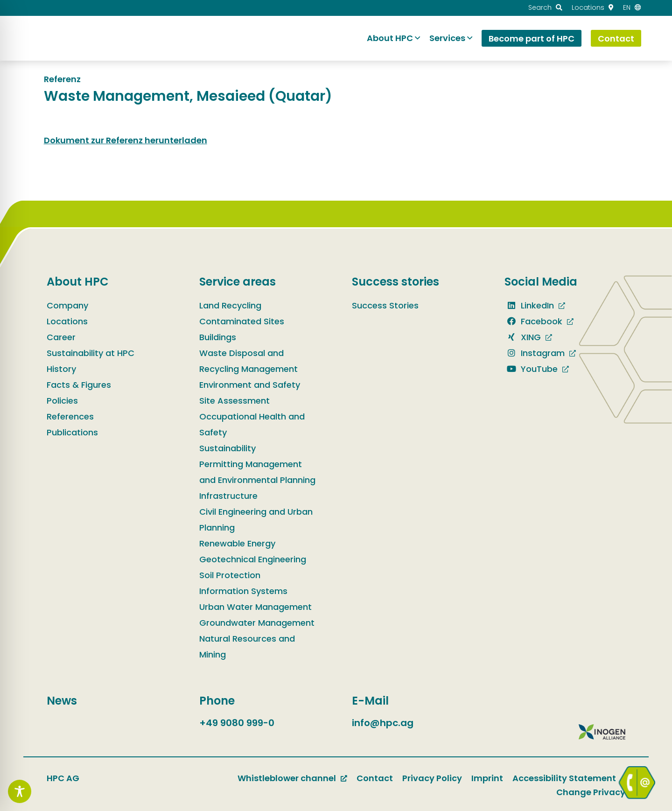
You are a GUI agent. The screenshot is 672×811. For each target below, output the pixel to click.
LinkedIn (529, 305)
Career (61, 337)
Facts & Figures (79, 385)
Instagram (535, 353)
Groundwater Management (257, 623)
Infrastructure (228, 496)
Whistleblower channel (287, 778)
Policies (62, 401)
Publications (72, 432)
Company (67, 305)
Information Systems (243, 591)
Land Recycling (230, 305)
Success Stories (385, 305)
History (61, 369)
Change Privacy (591, 792)
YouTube (531, 369)
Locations (67, 321)
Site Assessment (234, 401)
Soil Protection (230, 575)
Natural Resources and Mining (247, 647)
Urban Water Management (255, 607)
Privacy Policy (432, 778)
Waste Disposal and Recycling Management (248, 361)
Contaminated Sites (242, 321)
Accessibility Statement (564, 778)
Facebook (533, 321)
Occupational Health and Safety (252, 424)
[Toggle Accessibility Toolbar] (20, 791)
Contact (375, 778)
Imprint (487, 778)
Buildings (218, 337)
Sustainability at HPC (91, 353)
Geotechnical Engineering (253, 559)
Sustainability (227, 448)
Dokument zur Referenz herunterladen (126, 140)
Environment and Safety (250, 385)
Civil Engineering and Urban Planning (256, 520)
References (70, 416)
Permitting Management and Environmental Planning (257, 472)
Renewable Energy (237, 543)
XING (523, 337)
